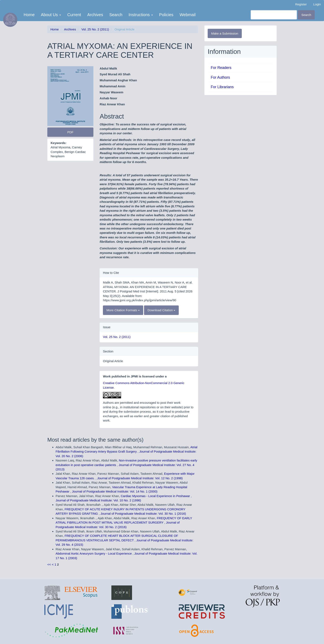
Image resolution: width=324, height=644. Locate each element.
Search (116, 15)
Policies (166, 15)
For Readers (221, 68)
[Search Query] (274, 15)
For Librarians (222, 87)
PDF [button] (70, 132)
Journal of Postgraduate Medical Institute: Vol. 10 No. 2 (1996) (98, 500)
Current (74, 15)
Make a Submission (225, 33)
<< (49, 564)
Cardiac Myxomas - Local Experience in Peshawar (156, 496)
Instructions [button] (141, 15)
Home (29, 15)
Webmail (188, 15)
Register (301, 4)
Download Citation (161, 310)
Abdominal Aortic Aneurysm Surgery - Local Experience (94, 553)
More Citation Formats (123, 310)
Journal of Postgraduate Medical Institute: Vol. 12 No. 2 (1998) (140, 478)
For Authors (220, 77)
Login (317, 4)
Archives (95, 15)
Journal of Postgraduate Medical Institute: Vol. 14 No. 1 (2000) (115, 491)
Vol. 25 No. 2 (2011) (95, 29)
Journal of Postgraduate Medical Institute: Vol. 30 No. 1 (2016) (143, 514)
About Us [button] (51, 15)
